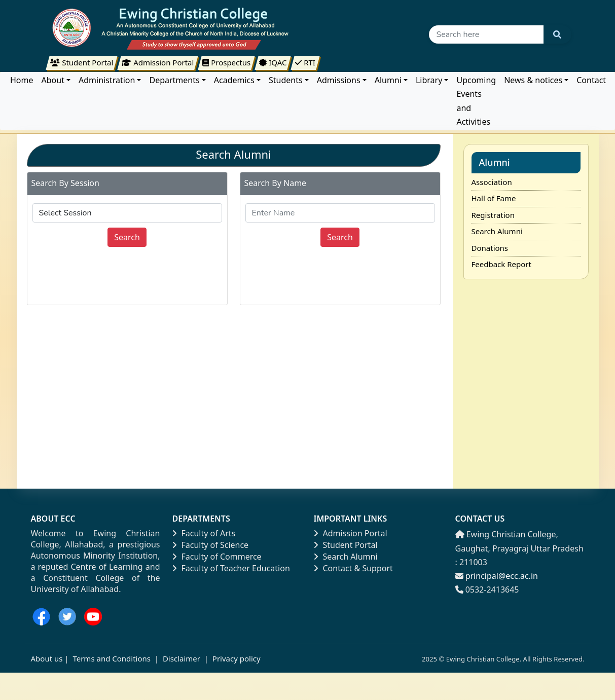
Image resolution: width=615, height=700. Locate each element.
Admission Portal (351, 533)
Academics (234, 80)
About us (47, 658)
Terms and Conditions (112, 658)
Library (429, 80)
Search (127, 237)
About (53, 80)
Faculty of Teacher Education (231, 568)
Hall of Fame (494, 198)
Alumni (388, 80)
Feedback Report (501, 264)
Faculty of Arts (204, 533)
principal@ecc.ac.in (502, 576)
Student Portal (346, 545)
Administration (107, 80)
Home (22, 80)
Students (286, 80)
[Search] (486, 34)
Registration (493, 215)
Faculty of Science (211, 545)
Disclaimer (182, 658)
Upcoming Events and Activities (476, 101)
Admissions (339, 80)
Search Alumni (497, 231)
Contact (591, 80)
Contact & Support (353, 568)
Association (492, 182)
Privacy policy (236, 658)
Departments (174, 80)
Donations (490, 248)
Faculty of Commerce (217, 557)
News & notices (533, 80)
